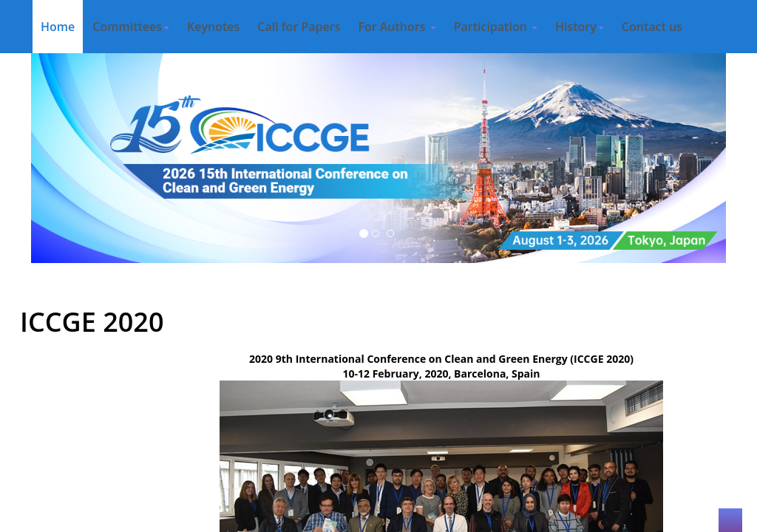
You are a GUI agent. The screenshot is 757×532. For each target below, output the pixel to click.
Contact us (652, 27)
